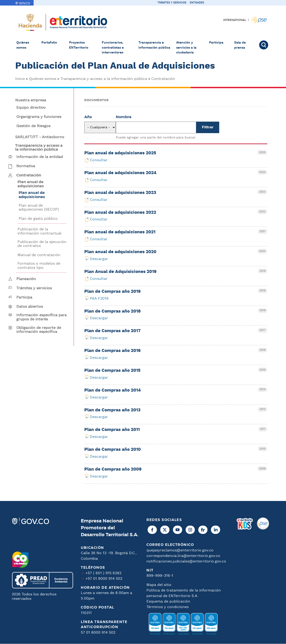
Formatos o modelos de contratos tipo (39, 266)
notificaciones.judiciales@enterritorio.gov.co (186, 561)
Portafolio (49, 43)
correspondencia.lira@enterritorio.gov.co (183, 556)
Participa (216, 43)
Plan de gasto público (38, 219)
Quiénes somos (23, 45)
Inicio (20, 79)
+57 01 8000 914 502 (104, 579)
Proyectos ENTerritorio (79, 45)
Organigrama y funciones (39, 117)
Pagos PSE (259, 20)
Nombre (124, 117)
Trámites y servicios (172, 3)
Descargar (99, 259)
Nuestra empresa (31, 100)
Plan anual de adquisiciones (32, 195)
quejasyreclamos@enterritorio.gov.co (180, 550)
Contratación (163, 79)
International (235, 20)
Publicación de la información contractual (39, 231)
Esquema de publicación (168, 602)
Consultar (99, 160)
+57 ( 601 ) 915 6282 (103, 573)
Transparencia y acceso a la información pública (104, 79)
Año (88, 117)
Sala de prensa (240, 45)
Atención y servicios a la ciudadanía (186, 48)
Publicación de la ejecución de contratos (42, 244)
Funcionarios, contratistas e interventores (113, 48)
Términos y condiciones (168, 607)
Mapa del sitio (159, 585)
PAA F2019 (99, 299)
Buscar (264, 45)
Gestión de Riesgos (33, 126)
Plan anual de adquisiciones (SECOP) (39, 208)
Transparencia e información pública (154, 45)
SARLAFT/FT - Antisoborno (40, 137)
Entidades (197, 3)
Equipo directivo (31, 108)
